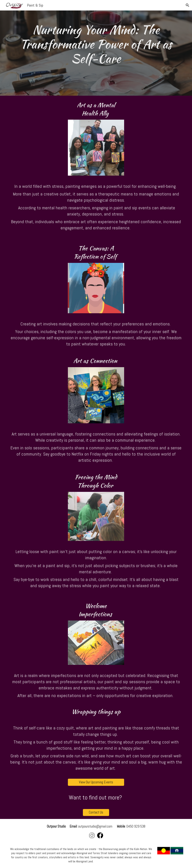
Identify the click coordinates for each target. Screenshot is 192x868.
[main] (96, 53)
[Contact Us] (96, 812)
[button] (187, 5)
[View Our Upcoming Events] (96, 782)
